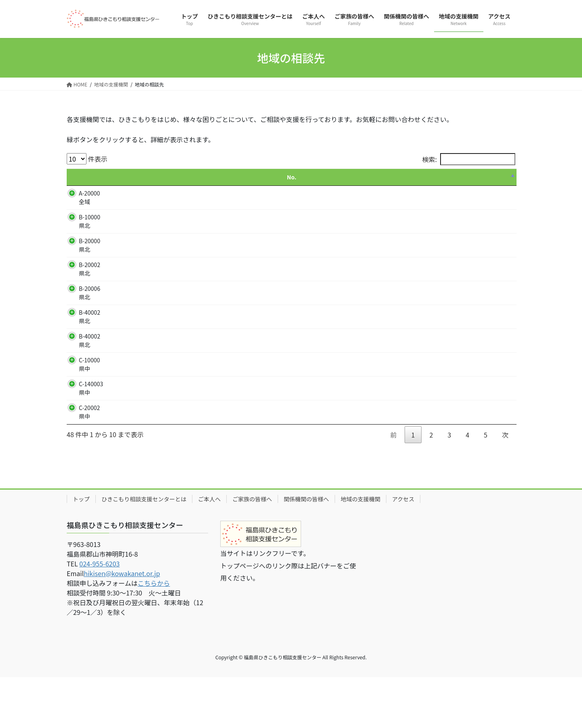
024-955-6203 (99, 614)
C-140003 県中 (91, 413)
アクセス (403, 550)
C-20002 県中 (89, 450)
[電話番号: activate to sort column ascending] (427, 177)
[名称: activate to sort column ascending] (157, 177)
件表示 (87, 159)
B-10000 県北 (90, 221)
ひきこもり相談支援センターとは (144, 550)
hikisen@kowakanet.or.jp (122, 624)
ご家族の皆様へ (252, 550)
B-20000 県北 (90, 245)
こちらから (154, 634)
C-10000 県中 (89, 390)
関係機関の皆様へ (306, 550)
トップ (81, 550)
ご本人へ (209, 550)
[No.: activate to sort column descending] (89, 177)
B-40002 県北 (90, 342)
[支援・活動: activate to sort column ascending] (269, 177)
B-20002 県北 (90, 269)
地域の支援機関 (361, 550)
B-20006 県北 (90, 306)
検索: (469, 159)
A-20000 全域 (89, 197)
